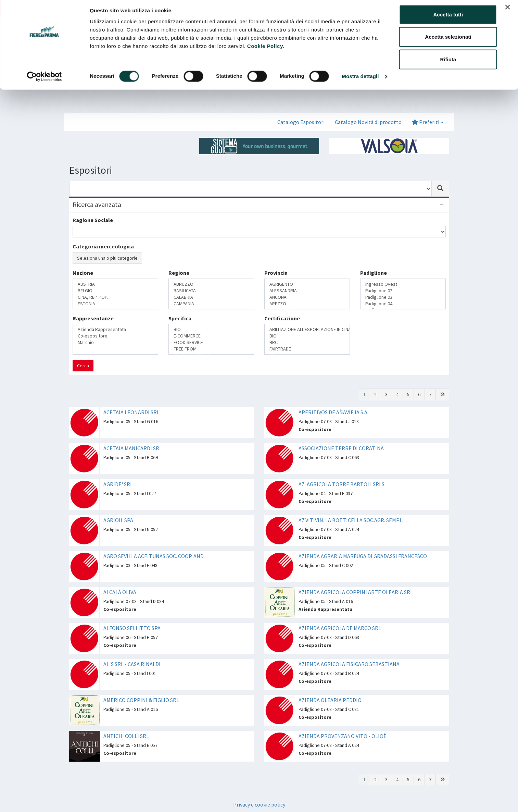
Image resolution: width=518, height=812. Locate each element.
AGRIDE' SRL (118, 484)
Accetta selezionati (448, 41)
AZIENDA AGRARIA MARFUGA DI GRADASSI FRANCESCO (363, 556)
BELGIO (115, 291)
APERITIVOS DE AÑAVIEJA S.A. (333, 412)
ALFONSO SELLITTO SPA (132, 628)
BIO (211, 329)
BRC (307, 342)
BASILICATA (211, 291)
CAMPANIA (211, 304)
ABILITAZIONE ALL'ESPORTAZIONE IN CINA (307, 329)
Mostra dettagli (360, 80)
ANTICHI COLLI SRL (126, 736)
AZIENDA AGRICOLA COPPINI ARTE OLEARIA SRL (356, 592)
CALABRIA (211, 297)
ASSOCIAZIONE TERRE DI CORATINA (341, 448)
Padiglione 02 (403, 291)
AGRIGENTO (307, 284)
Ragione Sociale (93, 220)
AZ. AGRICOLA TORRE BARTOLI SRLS (342, 484)
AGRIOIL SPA (118, 520)
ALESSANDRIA (307, 291)
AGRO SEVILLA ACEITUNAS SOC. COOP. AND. (154, 556)
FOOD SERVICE (211, 342)
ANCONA (307, 297)
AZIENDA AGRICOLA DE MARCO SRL (340, 628)
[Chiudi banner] (507, 11)
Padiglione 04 (403, 304)
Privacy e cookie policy (259, 804)
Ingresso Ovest (403, 284)
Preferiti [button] (428, 122)
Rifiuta (448, 63)
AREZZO (307, 304)
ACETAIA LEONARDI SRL (131, 412)
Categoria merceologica (103, 246)
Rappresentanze (93, 318)
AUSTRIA (115, 284)
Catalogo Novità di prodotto (368, 122)
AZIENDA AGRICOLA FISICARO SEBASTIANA (349, 664)
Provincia (276, 273)
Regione (179, 273)
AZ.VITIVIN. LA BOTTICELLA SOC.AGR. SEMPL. (351, 520)
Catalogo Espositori (301, 122)
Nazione (83, 273)
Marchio (115, 342)
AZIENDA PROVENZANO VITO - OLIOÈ (343, 736)
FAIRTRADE (307, 349)
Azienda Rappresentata (115, 329)
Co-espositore (115, 336)
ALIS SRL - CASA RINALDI (132, 664)
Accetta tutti (448, 18)
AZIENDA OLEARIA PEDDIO (330, 700)
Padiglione (374, 273)
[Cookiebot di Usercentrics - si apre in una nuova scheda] (44, 80)
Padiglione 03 (403, 297)
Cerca (83, 366)
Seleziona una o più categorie (107, 258)
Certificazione (282, 318)
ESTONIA (115, 304)
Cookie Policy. (266, 50)
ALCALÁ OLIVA (120, 592)
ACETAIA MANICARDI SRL (133, 448)
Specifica (180, 318)
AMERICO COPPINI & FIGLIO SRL (141, 700)
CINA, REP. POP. (115, 297)
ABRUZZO (211, 284)
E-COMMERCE (211, 336)
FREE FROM (211, 349)
